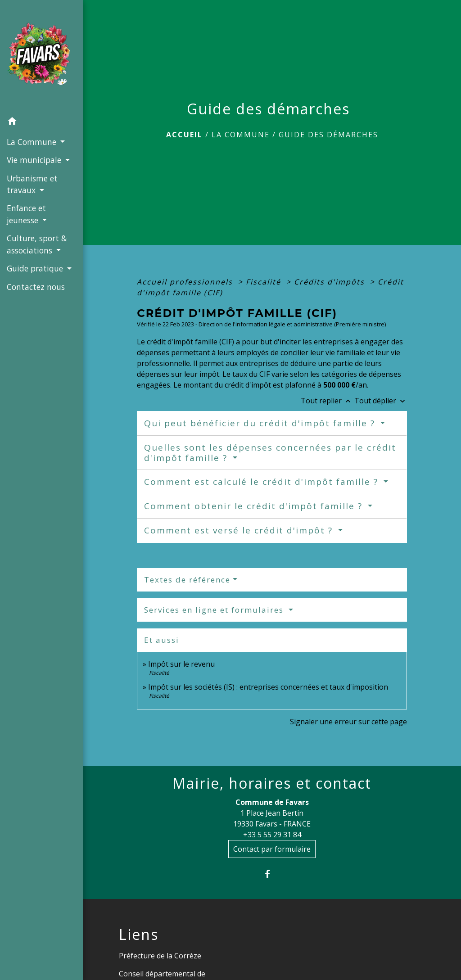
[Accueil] (41, 56)
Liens (139, 935)
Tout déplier (381, 401)
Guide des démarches (328, 135)
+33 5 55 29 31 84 (272, 835)
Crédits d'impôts (331, 282)
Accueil (184, 135)
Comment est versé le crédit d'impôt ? (240, 530)
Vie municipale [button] (35, 160)
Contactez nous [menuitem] (36, 287)
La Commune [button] (33, 142)
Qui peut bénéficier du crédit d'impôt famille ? (261, 423)
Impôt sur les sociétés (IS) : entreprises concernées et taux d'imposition (268, 687)
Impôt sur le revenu (181, 664)
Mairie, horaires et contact (272, 783)
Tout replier (328, 401)
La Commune (241, 135)
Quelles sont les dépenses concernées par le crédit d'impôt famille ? (270, 453)
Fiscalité (265, 282)
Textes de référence (187, 580)
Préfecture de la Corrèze (160, 956)
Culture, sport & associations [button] (37, 244)
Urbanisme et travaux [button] (32, 184)
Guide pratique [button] (36, 268)
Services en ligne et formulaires (215, 610)
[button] (41, 122)
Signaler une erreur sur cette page (348, 722)
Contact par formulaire (272, 849)
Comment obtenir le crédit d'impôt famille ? (255, 506)
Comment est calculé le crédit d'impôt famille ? (263, 482)
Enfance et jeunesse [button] (26, 214)
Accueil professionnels (186, 282)
